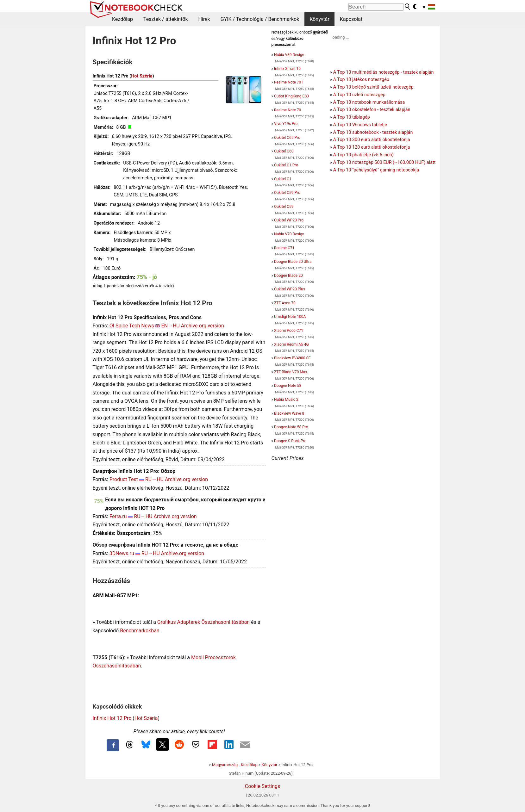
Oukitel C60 (284, 151)
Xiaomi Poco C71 (289, 331)
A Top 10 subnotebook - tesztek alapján (373, 132)
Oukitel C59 (284, 207)
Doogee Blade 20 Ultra (293, 262)
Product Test (124, 479)
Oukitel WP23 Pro (289, 220)
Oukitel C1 (283, 179)
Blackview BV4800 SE (292, 358)
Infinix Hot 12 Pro (112, 718)
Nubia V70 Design (289, 234)
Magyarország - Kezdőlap (235, 765)
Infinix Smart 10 (287, 69)
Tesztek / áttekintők (166, 19)
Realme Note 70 (287, 110)
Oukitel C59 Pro (287, 193)
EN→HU (170, 326)
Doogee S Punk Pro (290, 441)
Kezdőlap (122, 19)
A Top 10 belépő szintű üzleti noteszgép (373, 87)
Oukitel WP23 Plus (290, 289)
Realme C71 (284, 248)
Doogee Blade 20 (288, 276)
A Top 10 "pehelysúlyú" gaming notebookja (376, 170)
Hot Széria (142, 76)
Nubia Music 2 (286, 400)
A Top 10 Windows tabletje (360, 125)
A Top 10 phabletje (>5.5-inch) (363, 155)
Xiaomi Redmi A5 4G (291, 344)
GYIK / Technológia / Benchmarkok (260, 19)
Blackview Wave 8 (289, 413)
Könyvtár (319, 19)
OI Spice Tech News (132, 326)
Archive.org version (203, 326)
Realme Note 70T (289, 82)
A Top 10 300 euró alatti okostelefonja (372, 140)
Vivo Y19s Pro (286, 124)
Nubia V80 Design (289, 55)
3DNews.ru (122, 553)
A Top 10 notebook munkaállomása (369, 102)
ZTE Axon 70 (285, 303)
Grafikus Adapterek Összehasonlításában (203, 622)
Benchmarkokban (140, 631)
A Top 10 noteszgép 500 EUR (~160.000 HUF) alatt (384, 162)
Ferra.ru (118, 516)
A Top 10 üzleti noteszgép (359, 95)
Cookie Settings (263, 786)
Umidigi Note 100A (290, 317)
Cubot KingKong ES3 (291, 96)
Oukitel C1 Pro (286, 165)
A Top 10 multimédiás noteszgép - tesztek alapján (384, 72)
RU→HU (154, 479)
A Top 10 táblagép (352, 117)
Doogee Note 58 (288, 386)
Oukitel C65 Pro (287, 138)
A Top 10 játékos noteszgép (361, 80)
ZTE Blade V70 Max (291, 372)
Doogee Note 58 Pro (291, 427)
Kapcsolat (351, 19)
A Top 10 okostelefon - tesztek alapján (372, 110)
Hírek (204, 19)
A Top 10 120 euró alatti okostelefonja (372, 147)
